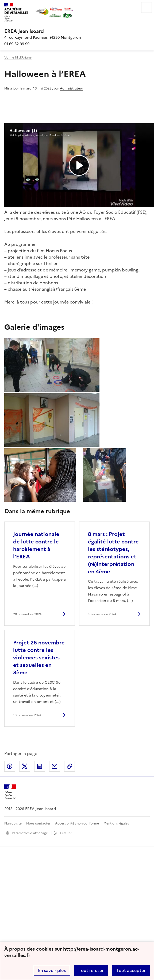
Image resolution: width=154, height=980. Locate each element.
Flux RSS (66, 833)
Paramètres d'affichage (30, 833)
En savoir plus (52, 970)
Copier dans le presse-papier (70, 766)
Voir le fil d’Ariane (18, 57)
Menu (147, 7)
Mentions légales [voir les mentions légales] (116, 823)
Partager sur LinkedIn (40, 766)
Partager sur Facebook (10, 766)
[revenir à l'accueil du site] (77, 31)
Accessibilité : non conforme (77, 823)
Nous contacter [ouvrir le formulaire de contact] (38, 823)
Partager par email (55, 766)
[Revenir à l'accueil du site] (10, 792)
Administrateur (72, 88)
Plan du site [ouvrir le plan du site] (13, 823)
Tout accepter (131, 970)
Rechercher (132, 7)
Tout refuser (91, 970)
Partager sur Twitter (25, 766)
